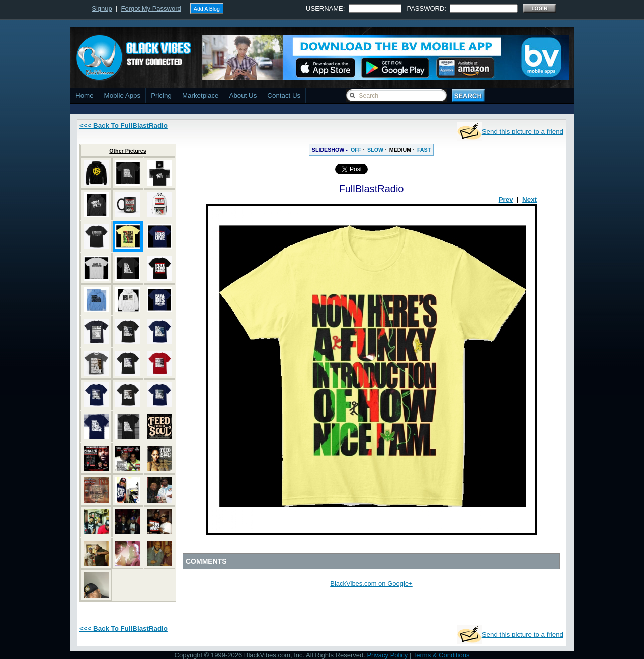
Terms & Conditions (441, 655)
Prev (506, 199)
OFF (356, 150)
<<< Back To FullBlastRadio (124, 126)
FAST (424, 150)
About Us (243, 95)
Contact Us (284, 95)
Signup (102, 8)
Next (530, 199)
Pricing (161, 95)
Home (85, 95)
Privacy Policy (387, 655)
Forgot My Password (151, 8)
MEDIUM (400, 150)
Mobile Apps (123, 95)
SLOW (375, 150)
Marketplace (200, 95)
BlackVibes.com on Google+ (371, 583)
